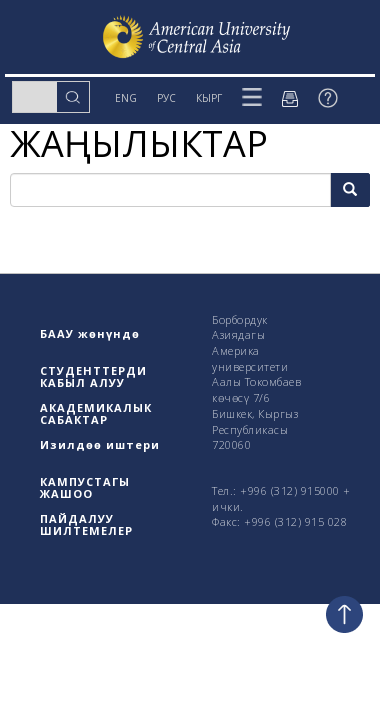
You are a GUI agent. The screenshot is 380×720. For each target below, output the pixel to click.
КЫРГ (209, 98)
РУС (166, 98)
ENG (126, 98)
